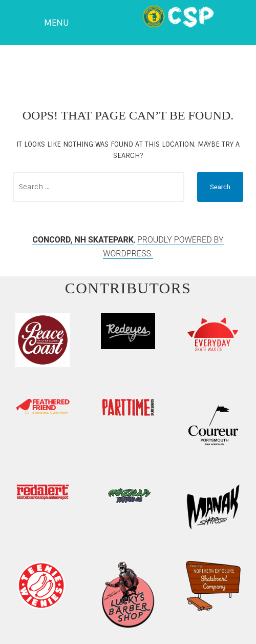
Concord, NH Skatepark (83, 240)
